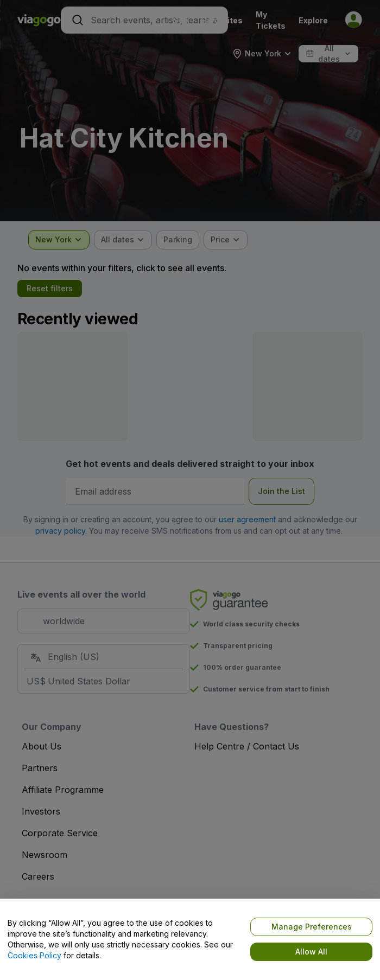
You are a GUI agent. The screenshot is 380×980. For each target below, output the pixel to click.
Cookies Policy (34, 955)
